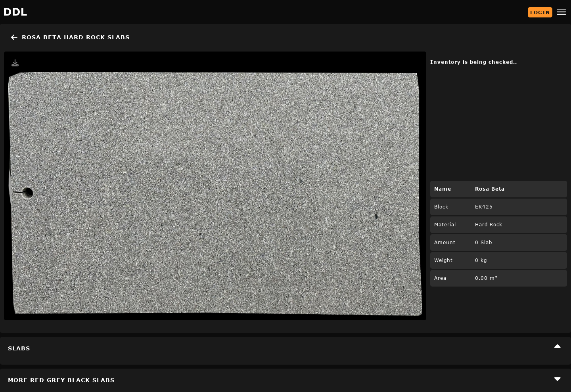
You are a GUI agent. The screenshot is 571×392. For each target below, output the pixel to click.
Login (540, 12)
